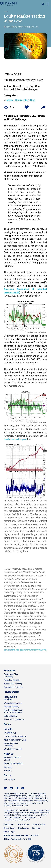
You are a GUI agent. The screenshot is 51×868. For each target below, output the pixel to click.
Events (7, 724)
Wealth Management (13, 703)
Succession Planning (13, 684)
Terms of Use (23, 824)
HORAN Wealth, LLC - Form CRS (17, 839)
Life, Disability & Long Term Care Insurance (13, 711)
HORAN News (10, 733)
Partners (8, 771)
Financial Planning (11, 707)
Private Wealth (11, 692)
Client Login (9, 824)
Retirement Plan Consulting (11, 675)
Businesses (10, 671)
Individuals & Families (11, 698)
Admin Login (9, 832)
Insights (7, 27)
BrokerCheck (9, 828)
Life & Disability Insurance (15, 736)
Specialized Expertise (13, 687)
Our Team (8, 767)
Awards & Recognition (13, 763)
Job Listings (9, 779)
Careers (8, 775)
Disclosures (24, 828)
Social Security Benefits (14, 720)
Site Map (36, 828)
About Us (9, 754)
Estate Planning (11, 716)
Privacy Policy (39, 824)
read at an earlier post (15, 439)
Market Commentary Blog (21, 100)
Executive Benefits (12, 680)
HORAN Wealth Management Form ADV (21, 835)
